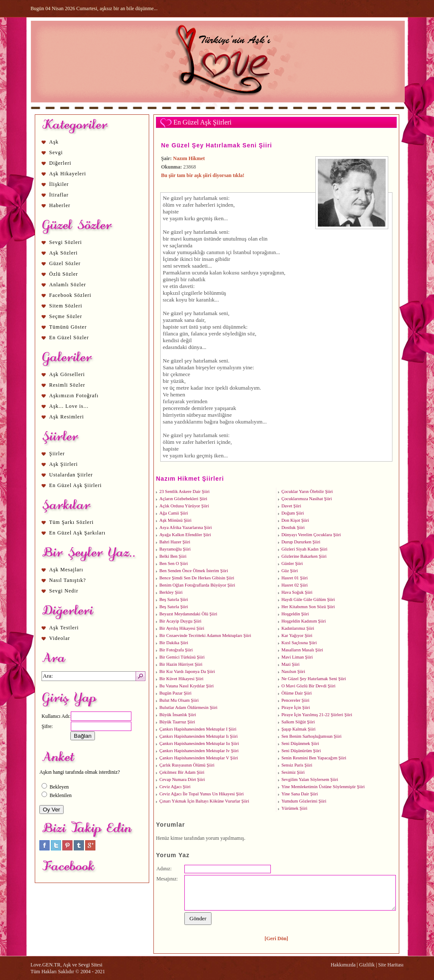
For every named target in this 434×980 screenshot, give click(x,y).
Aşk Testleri (64, 628)
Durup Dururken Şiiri (301, 542)
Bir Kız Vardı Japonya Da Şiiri (187, 671)
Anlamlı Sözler (68, 285)
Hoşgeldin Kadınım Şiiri (304, 621)
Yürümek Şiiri (294, 808)
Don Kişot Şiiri (295, 520)
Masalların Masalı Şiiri (302, 650)
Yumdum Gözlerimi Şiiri (304, 801)
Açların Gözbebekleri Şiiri (183, 499)
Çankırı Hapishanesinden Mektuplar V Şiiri (199, 758)
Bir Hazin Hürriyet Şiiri (181, 664)
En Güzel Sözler (69, 338)
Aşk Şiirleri (64, 464)
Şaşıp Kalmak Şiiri (299, 729)
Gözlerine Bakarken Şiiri (304, 556)
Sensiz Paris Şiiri (297, 765)
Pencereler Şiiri (295, 700)
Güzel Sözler (65, 263)
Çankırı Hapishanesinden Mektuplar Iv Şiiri (199, 751)
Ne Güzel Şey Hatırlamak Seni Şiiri (217, 145)
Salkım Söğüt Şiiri (298, 722)
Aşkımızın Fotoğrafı (74, 396)
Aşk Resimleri (67, 417)
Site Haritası (391, 965)
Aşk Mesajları (66, 570)
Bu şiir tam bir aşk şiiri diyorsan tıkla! (203, 175)
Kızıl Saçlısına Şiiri (299, 643)
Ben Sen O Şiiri (174, 563)
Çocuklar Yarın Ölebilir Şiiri (307, 491)
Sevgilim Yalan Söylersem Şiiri (310, 779)
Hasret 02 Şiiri (295, 585)
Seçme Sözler (66, 316)
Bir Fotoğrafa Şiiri (176, 650)
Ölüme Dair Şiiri (297, 693)
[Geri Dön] (276, 938)
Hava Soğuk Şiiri (297, 592)
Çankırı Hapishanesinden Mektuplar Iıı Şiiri (199, 743)
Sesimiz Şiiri (293, 772)
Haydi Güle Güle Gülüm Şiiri (308, 599)
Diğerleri (60, 163)
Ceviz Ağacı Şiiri (175, 787)
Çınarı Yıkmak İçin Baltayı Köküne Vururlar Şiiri (204, 801)
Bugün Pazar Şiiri (175, 693)
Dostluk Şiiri (293, 527)
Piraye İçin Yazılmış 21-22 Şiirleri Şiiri (317, 715)
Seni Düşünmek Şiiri (300, 743)
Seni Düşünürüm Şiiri (301, 751)
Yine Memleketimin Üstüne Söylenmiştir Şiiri (323, 787)
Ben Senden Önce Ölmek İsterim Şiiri (194, 571)
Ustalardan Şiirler (71, 475)
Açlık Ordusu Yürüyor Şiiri (184, 506)
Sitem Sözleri (66, 306)
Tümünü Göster (68, 327)
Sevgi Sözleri (65, 242)
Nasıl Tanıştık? (68, 580)
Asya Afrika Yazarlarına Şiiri (186, 527)
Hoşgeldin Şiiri (295, 614)
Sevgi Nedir (64, 591)
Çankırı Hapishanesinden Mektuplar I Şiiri (198, 729)
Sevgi (56, 152)
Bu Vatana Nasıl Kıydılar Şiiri (186, 686)
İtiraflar (59, 195)
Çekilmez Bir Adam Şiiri (182, 772)
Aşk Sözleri (63, 253)
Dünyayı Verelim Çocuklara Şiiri (311, 535)
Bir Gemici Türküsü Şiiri (182, 657)
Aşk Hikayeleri (68, 174)
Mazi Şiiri (291, 664)
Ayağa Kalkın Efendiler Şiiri (185, 535)
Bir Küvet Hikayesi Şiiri (181, 679)
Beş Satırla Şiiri (174, 599)
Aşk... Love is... (69, 406)
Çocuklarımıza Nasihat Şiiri (307, 499)
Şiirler (57, 454)
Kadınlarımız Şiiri (298, 628)
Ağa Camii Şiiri (174, 513)
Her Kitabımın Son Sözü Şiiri (308, 607)
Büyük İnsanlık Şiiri (178, 715)
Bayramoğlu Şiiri (175, 549)
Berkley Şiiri (171, 592)
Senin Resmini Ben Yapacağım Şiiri (314, 758)
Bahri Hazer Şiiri (175, 542)
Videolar (60, 638)
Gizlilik (367, 965)
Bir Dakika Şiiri (174, 643)
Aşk (54, 142)
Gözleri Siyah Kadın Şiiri (305, 549)
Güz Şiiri (290, 571)
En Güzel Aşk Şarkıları (77, 533)
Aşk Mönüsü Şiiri (175, 520)
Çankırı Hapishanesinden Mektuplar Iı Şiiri (199, 736)
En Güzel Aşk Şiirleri (75, 485)
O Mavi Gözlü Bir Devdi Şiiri (309, 686)
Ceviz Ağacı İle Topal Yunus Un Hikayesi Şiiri (202, 794)
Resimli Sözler (67, 385)
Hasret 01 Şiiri (295, 578)
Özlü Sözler (64, 274)
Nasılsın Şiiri (293, 671)
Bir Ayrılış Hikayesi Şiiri (182, 628)
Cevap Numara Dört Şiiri (182, 779)
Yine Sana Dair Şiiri (300, 794)
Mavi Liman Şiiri (297, 657)
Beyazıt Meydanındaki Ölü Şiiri (188, 614)
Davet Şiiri (291, 506)
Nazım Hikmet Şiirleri (190, 479)
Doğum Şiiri (293, 513)
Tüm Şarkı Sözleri (71, 522)
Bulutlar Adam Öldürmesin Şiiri (188, 707)
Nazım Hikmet (189, 158)
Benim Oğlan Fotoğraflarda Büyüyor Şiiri (197, 585)
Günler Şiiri (292, 563)
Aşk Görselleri (67, 374)
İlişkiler (59, 184)
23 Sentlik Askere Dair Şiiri (184, 491)
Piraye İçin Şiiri (296, 707)
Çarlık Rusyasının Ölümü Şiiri (187, 765)
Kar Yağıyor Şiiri (297, 635)
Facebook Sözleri (70, 295)
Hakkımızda (343, 965)
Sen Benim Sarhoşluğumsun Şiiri (312, 736)
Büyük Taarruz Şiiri (177, 722)
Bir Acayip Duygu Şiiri (180, 621)
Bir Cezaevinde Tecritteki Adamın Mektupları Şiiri (205, 635)
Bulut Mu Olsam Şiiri (179, 700)
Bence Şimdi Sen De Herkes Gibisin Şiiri (197, 578)
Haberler (60, 205)
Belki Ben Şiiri (173, 556)
